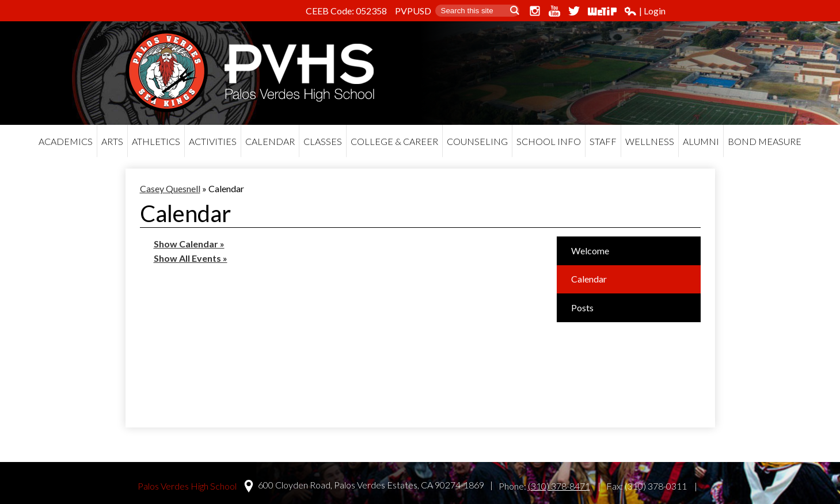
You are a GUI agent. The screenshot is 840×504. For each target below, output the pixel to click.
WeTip (602, 11)
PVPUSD (413, 11)
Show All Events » (191, 258)
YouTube (554, 11)
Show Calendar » (189, 244)
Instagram (535, 11)
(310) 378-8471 (559, 486)
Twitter (574, 11)
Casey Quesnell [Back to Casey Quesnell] (170, 188)
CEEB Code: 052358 (346, 11)
